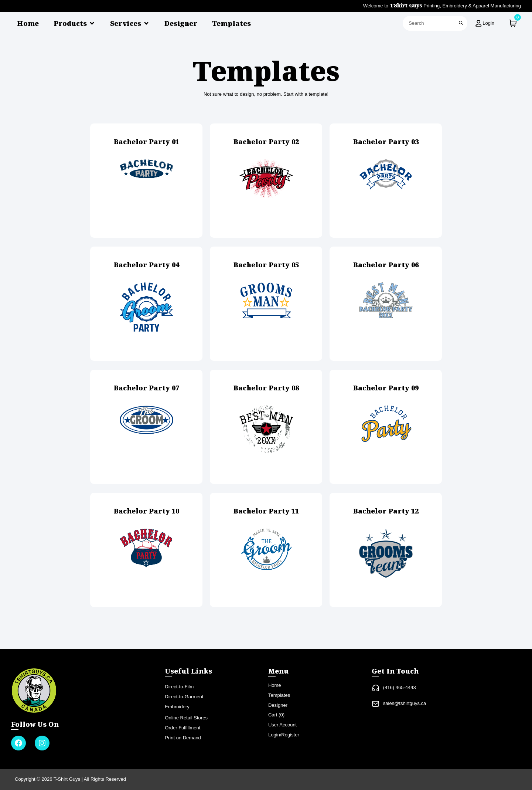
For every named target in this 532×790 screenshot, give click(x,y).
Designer (181, 23)
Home (28, 23)
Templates (231, 23)
